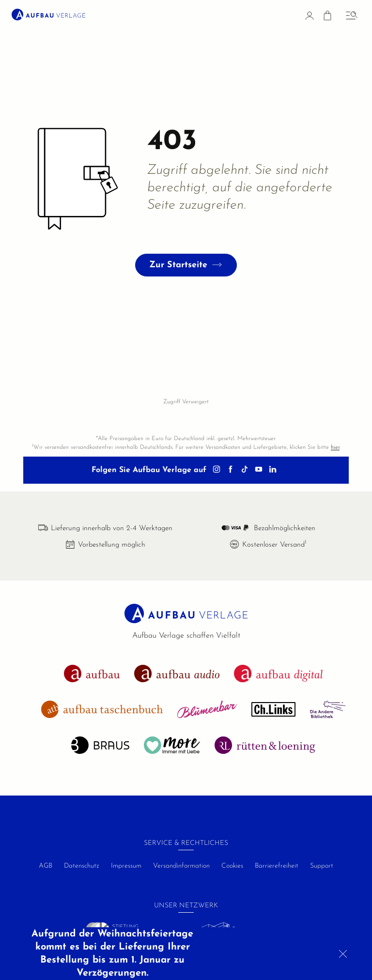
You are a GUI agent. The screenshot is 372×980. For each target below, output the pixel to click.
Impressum (126, 866)
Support (322, 866)
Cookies (232, 866)
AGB (46, 866)
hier (335, 447)
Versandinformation (181, 866)
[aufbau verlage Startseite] (48, 15)
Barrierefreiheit (277, 866)
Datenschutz (82, 866)
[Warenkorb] (327, 17)
